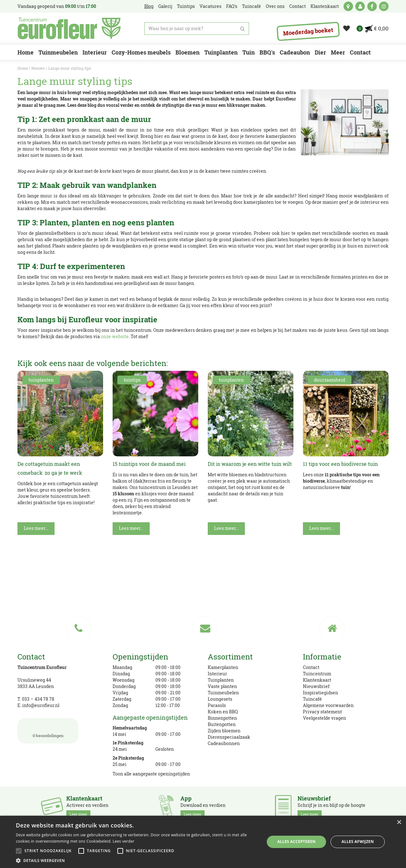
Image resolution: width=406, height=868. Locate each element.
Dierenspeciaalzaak (229, 737)
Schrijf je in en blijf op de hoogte (331, 807)
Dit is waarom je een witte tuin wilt (250, 464)
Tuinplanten (221, 680)
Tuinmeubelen (223, 693)
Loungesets (220, 699)
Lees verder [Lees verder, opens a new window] (124, 841)
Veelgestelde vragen (324, 718)
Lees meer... (36, 528)
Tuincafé (312, 699)
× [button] (399, 823)
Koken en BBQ (223, 712)
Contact (311, 667)
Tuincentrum (317, 674)
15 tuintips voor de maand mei (149, 464)
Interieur (217, 674)
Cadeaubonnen (224, 743)
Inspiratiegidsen (321, 693)
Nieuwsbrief (316, 686)
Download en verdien (203, 807)
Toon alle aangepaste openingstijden (151, 774)
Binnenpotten (222, 718)
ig (384, 6)
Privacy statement (322, 712)
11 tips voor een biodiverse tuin (340, 464)
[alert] (203, 842)
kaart (348, 6)
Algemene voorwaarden (328, 705)
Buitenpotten (222, 724)
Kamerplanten (223, 667)
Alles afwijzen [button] (358, 842)
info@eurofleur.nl (41, 705)
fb (372, 6)
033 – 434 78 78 (38, 699)
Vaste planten (222, 686)
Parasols (217, 705)
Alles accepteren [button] (296, 842)
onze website (115, 336)
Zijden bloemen (224, 731)
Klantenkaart (317, 680)
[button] (137, 860)
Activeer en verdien (87, 807)
